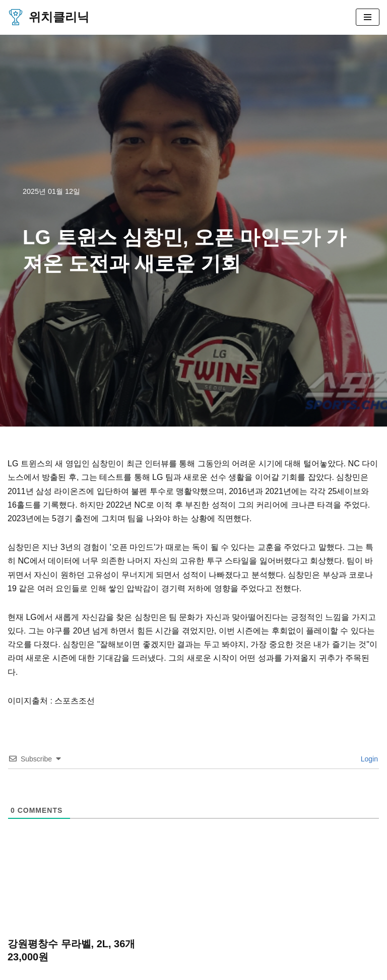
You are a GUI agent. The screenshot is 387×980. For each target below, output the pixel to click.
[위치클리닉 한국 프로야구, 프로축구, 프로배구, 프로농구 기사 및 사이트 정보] (48, 17)
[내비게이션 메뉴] (368, 17)
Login (368, 759)
